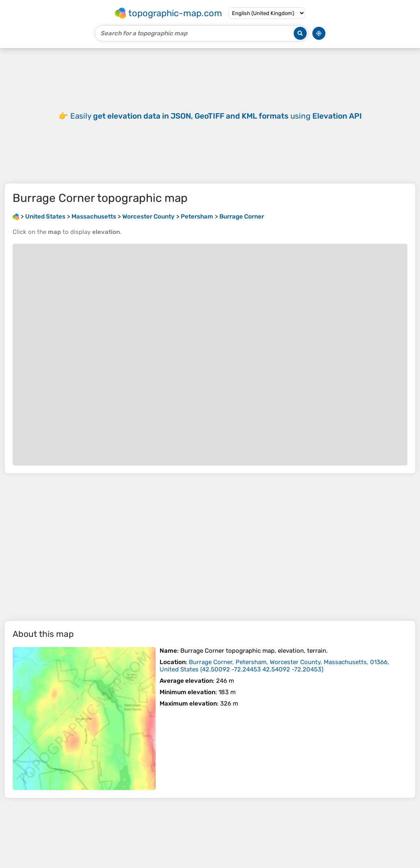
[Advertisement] (210, 547)
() (274, 666)
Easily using (216, 116)
